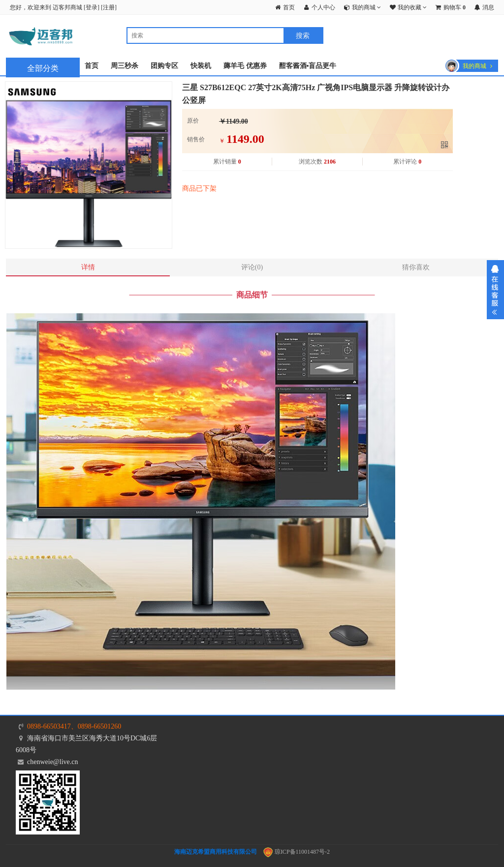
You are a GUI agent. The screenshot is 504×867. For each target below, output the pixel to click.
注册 (109, 7)
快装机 (201, 66)
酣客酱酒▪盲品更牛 (308, 66)
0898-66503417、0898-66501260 (74, 726)
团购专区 (164, 66)
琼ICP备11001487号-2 (297, 852)
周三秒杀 (125, 66)
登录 (92, 7)
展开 (495, 290)
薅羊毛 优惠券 (245, 66)
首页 (92, 66)
